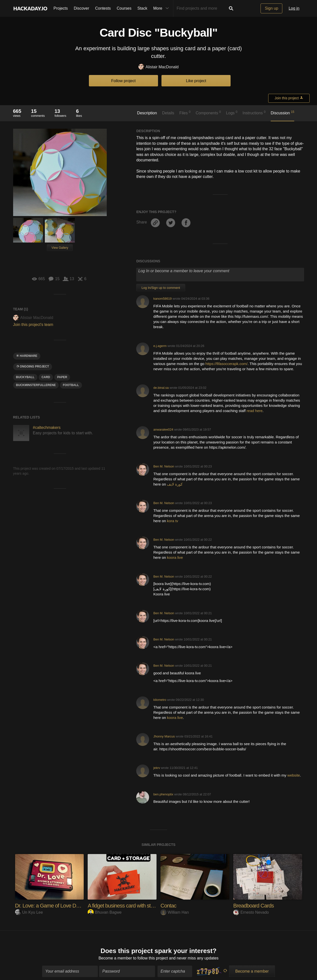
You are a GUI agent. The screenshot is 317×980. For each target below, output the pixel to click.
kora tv (172, 521)
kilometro (160, 700)
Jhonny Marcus (164, 736)
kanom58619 (162, 299)
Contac (168, 906)
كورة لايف (175, 484)
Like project (196, 81)
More (162, 8)
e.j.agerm (160, 346)
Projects (61, 8)
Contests (103, 8)
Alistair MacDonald (158, 67)
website (294, 775)
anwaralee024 (163, 429)
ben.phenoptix (163, 794)
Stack (142, 8)
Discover (81, 8)
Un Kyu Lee (29, 912)
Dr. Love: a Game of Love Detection (54, 906)
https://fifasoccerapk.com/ (226, 364)
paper (62, 377)
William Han (175, 912)
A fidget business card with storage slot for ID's (138, 906)
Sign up (271, 8)
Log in (294, 8)
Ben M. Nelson (164, 466)
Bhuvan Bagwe (105, 912)
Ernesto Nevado (251, 912)
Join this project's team (33, 325)
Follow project (123, 81)
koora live (175, 557)
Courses (124, 8)
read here (255, 411)
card (46, 377)
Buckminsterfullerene (36, 385)
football (71, 385)
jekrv (157, 768)
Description (147, 113)
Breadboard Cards (254, 906)
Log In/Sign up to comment (161, 288)
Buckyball (25, 377)
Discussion (282, 113)
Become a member (115, 956)
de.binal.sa (161, 388)
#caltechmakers (47, 428)
